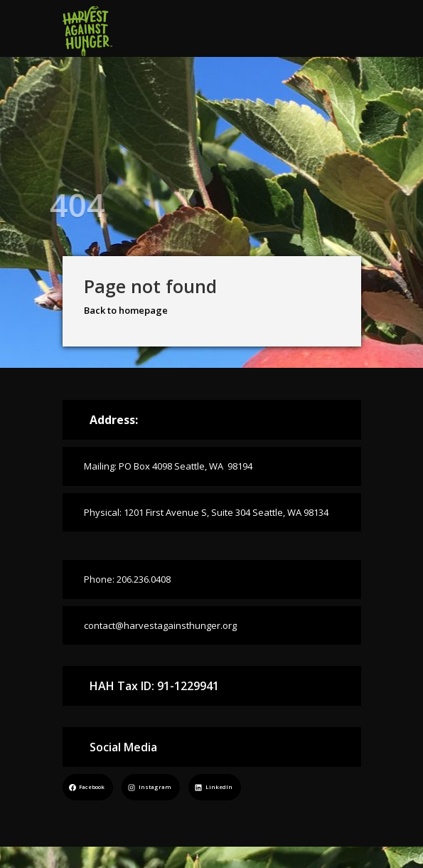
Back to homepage (126, 310)
